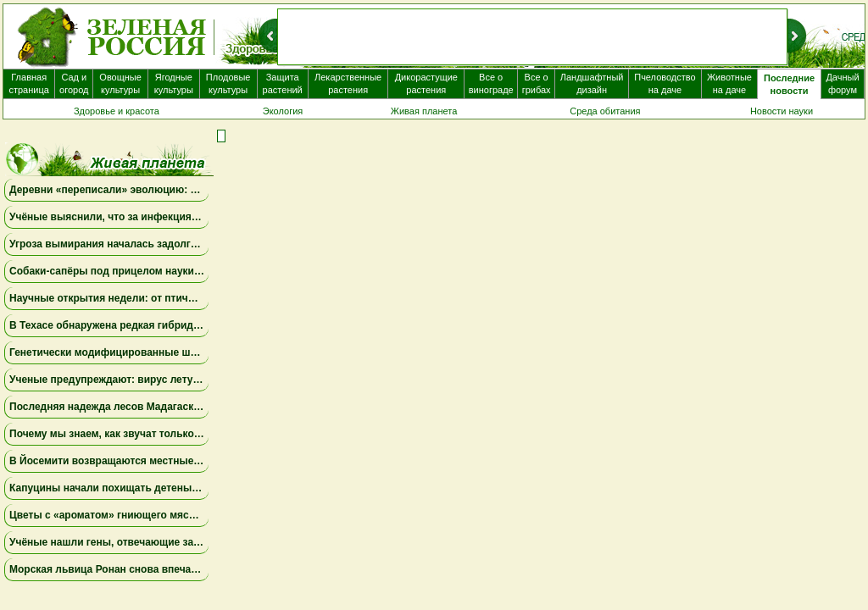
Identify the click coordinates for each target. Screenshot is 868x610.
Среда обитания (605, 111)
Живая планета (424, 111)
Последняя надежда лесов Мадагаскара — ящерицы (142, 407)
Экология (283, 111)
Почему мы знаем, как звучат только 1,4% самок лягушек (153, 434)
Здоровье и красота (117, 111)
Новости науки (782, 111)
